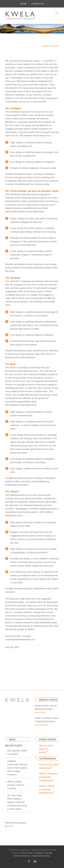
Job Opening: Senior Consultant (17, 752)
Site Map (49, 853)
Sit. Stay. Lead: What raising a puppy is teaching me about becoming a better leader (17, 802)
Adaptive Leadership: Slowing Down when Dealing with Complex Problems (17, 768)
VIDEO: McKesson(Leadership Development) (48, 777)
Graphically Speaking (41, 856)
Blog (12, 739)
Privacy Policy (27, 853)
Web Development (22, 856)
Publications (48, 739)
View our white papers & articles (46, 749)
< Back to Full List (50, 46)
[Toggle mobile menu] (57, 13)
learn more (40, 712)
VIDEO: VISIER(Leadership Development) (47, 789)
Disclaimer (39, 853)
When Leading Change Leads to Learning (16, 785)
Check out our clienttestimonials (49, 766)
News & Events (48, 700)
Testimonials (47, 758)
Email (11, 826)
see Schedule (42, 725)
